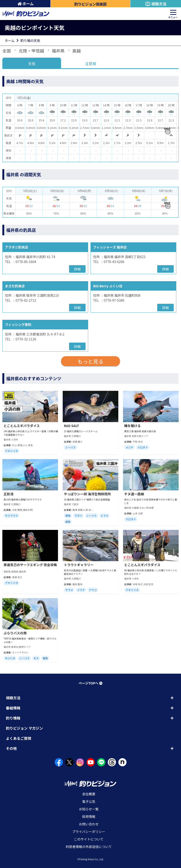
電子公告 (89, 801)
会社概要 (89, 794)
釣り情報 (13, 718)
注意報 (90, 64)
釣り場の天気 (30, 40)
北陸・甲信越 (31, 51)
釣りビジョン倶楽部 (90, 4)
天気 (32, 64)
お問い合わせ (89, 824)
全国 (7, 51)
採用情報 (89, 816)
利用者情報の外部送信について (89, 847)
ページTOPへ (90, 683)
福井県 (58, 51)
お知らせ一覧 (89, 809)
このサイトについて (89, 839)
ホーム (26, 4)
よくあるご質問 (19, 738)
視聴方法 (156, 4)
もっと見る (90, 361)
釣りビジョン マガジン (24, 728)
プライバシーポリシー (89, 832)
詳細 (77, 269)
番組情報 (13, 708)
